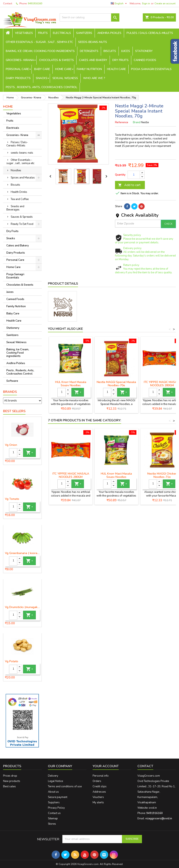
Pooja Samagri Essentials (151, 69)
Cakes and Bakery (93, 60)
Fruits (43, 33)
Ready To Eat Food (22, 224)
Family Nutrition (89, 69)
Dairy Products (18, 78)
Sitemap (53, 819)
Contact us (54, 813)
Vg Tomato (12, 499)
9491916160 (35, 3)
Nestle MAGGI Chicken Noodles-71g (162, 475)
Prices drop (10, 776)
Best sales (9, 786)
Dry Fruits (120, 60)
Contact (8, 3)
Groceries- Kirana (20, 60)
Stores (52, 824)
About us (53, 792)
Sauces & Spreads (22, 217)
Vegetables (24, 33)
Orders (97, 781)
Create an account (165, 3)
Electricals (62, 33)
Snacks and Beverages (15, 208)
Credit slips (100, 786)
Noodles (16, 170)
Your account (106, 766)
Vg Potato (12, 661)
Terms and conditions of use (65, 786)
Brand (137, 122)
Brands (10, 392)
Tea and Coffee (20, 199)
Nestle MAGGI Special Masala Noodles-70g (116, 384)
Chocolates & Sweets (56, 60)
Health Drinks (19, 192)
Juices (126, 51)
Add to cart (129, 185)
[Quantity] (13, 453)
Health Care (116, 69)
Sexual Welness (65, 78)
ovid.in (153, 808)
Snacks (42, 78)
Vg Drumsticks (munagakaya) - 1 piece (22, 607)
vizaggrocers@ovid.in (159, 819)
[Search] (89, 17)
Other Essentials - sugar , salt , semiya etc (39, 42)
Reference (122, 122)
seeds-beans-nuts (93, 42)
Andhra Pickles (109, 33)
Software (12, 381)
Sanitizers (84, 33)
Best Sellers (14, 411)
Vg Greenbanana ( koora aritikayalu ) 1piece (22, 553)
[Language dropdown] (119, 3)
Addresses (99, 792)
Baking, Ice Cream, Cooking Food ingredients (40, 51)
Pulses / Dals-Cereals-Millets (150, 33)
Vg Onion (11, 445)
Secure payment (58, 797)
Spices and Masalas (23, 178)
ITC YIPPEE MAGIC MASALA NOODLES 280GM (71, 475)
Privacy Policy (56, 808)
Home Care (63, 69)
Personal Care (17, 69)
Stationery (144, 51)
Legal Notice (55, 781)
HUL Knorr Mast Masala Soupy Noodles (71, 384)
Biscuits (110, 51)
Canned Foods (145, 60)
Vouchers (98, 797)
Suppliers (54, 802)
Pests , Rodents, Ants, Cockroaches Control (41, 87)
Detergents (89, 51)
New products (12, 781)
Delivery (53, 776)
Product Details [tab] (63, 284)
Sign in (146, 3)
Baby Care (42, 69)
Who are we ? (94, 78)
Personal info (101, 776)
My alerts (98, 802)
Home (8, 107)
